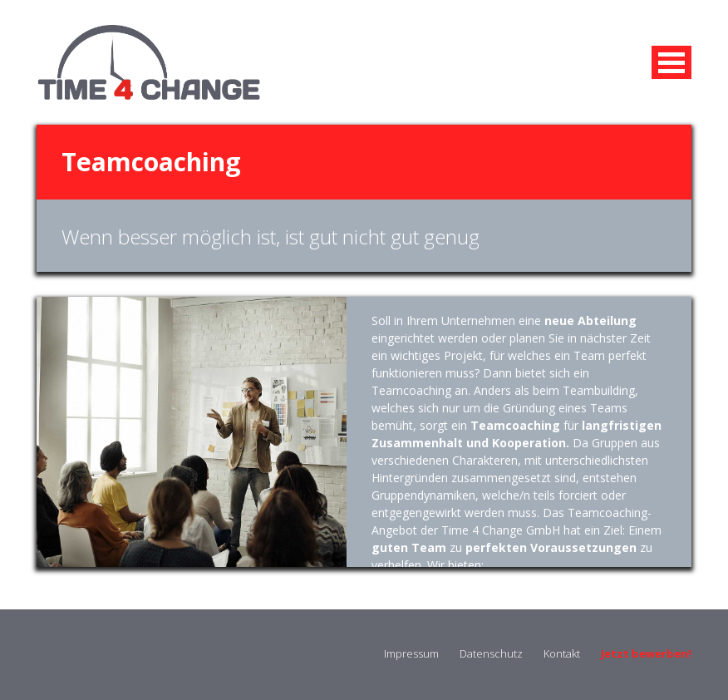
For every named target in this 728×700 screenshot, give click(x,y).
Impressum (411, 653)
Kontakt (562, 653)
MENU (671, 62)
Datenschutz (491, 653)
